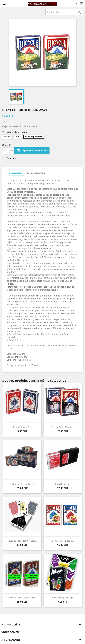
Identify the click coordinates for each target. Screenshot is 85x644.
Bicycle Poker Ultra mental (22, 598)
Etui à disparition (63, 484)
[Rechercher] (64, 12)
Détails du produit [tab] (37, 173)
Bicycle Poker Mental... (63, 427)
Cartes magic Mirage (63, 598)
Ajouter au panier (32, 151)
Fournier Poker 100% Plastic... (22, 541)
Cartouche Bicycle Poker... (22, 484)
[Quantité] (6, 151)
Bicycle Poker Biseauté (63, 541)
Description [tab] (15, 173)
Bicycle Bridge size (22, 427)
